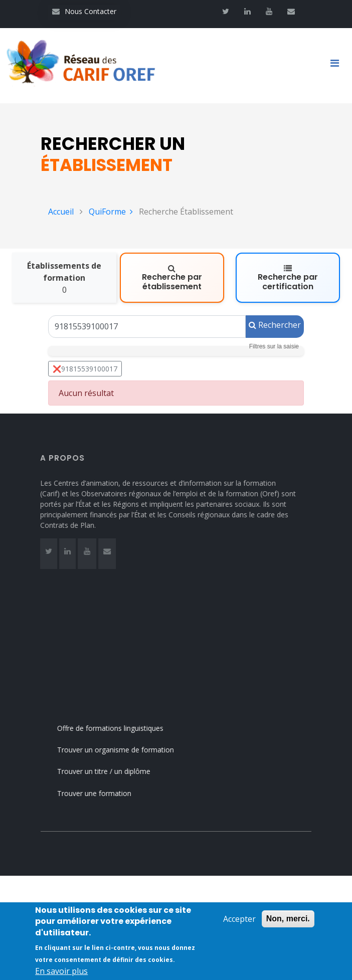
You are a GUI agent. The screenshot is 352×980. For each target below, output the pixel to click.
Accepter (239, 919)
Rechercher (275, 325)
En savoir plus (61, 971)
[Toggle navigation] (338, 66)
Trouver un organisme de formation (129, 750)
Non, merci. (288, 919)
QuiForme (111, 212)
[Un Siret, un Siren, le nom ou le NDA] (147, 327)
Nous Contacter (84, 11)
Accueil (61, 212)
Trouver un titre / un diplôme (117, 771)
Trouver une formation (107, 793)
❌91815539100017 (85, 369)
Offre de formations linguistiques (123, 728)
